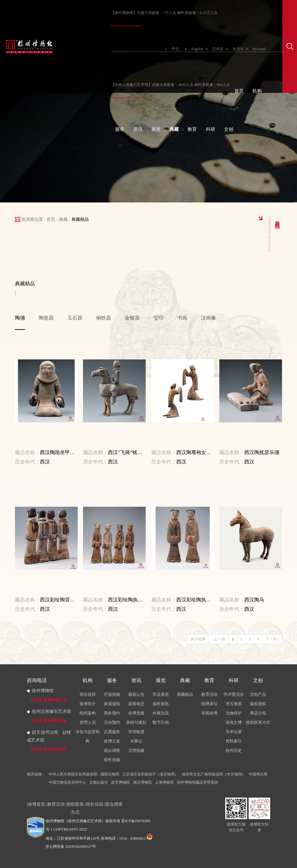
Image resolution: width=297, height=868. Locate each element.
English (197, 49)
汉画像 (208, 318)
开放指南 (112, 694)
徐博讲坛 (209, 704)
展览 (156, 129)
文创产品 (258, 694)
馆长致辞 (88, 694)
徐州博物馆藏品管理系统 (197, 782)
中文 (175, 49)
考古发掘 (234, 704)
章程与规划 (136, 722)
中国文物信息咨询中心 (67, 782)
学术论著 (234, 732)
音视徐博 (209, 713)
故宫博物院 (120, 782)
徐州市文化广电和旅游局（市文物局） (214, 774)
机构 (257, 91)
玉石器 (75, 318)
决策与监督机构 (88, 736)
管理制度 (136, 732)
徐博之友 (112, 741)
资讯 (138, 129)
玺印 (158, 318)
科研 (211, 129)
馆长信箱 (112, 760)
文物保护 (234, 713)
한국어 (238, 49)
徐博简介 (88, 704)
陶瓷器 (46, 318)
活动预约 (112, 722)
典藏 (174, 129)
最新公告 (136, 694)
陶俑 (20, 318)
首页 (239, 91)
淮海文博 (234, 722)
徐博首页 (37, 804)
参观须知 (112, 704)
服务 (120, 129)
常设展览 (161, 694)
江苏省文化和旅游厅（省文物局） (150, 774)
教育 (192, 129)
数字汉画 (161, 722)
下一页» (272, 639)
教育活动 (209, 694)
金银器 (132, 318)
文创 (229, 129)
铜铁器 (104, 318)
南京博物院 (143, 782)
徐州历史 (234, 750)
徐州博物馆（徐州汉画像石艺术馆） (75, 821)
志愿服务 (112, 732)
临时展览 (161, 704)
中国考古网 (258, 774)
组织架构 (88, 713)
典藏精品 (185, 694)
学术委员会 (234, 694)
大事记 (136, 741)
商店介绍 (258, 713)
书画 (182, 318)
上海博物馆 (164, 782)
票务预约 (112, 713)
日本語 (218, 49)
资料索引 (234, 741)
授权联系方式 (258, 722)
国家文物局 (110, 774)
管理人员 (88, 722)
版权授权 (258, 704)
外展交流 (161, 713)
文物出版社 (99, 782)
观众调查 (112, 750)
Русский (259, 49)
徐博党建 (136, 713)
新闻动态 (136, 704)
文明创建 (136, 750)
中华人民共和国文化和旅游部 (73, 774)
